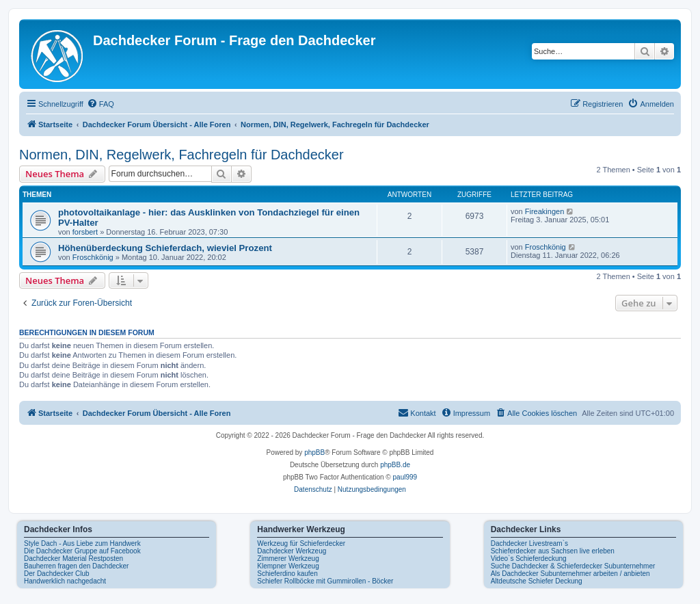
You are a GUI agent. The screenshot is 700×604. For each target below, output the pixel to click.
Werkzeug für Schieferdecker (301, 543)
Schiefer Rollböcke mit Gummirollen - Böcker (325, 581)
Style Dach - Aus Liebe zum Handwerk (82, 543)
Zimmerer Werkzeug (288, 559)
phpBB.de (395, 465)
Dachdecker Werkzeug (292, 551)
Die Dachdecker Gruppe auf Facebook (82, 551)
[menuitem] (100, 104)
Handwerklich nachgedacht (65, 581)
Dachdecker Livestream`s (529, 543)
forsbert (85, 232)
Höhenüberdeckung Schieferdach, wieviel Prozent (165, 248)
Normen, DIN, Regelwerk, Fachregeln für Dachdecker (181, 155)
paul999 (405, 477)
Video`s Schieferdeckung (529, 559)
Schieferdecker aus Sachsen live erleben (553, 551)
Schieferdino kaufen (287, 574)
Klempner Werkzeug (288, 566)
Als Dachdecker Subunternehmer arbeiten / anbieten (570, 574)
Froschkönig (93, 257)
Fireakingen (544, 211)
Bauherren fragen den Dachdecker (76, 566)
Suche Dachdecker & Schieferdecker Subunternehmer (573, 566)
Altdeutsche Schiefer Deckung (537, 581)
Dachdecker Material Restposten (73, 559)
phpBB (314, 452)
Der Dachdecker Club (57, 574)
